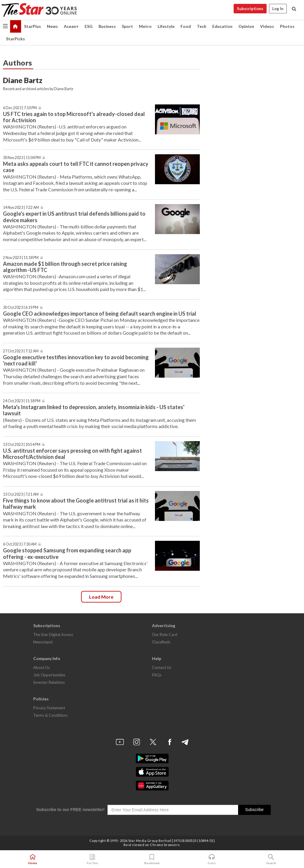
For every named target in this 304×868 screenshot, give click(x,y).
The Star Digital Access (53, 635)
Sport (127, 26)
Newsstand (43, 642)
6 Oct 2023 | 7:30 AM (20, 544)
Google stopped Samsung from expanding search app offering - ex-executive (67, 553)
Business (107, 26)
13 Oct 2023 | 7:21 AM (21, 494)
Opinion (246, 26)
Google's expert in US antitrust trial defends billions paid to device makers (74, 217)
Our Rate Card (165, 635)
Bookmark (152, 859)
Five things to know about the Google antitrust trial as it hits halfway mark (76, 504)
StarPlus (33, 26)
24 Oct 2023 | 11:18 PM (22, 401)
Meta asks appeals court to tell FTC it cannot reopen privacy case (76, 167)
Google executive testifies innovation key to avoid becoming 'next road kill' (76, 360)
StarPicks (15, 39)
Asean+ (71, 26)
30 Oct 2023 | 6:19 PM (21, 307)
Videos (267, 26)
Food (186, 26)
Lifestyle (166, 26)
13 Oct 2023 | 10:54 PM (22, 445)
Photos (287, 26)
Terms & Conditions (50, 715)
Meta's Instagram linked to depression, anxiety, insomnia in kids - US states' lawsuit (94, 410)
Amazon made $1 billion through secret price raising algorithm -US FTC (65, 267)
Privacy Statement (49, 708)
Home (33, 859)
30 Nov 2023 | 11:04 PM (22, 158)
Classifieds (161, 642)
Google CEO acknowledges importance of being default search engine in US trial (100, 314)
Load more (101, 597)
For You (92, 859)
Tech (202, 26)
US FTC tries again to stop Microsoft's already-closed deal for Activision (74, 117)
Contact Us (162, 667)
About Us (41, 667)
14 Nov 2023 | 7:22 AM (21, 208)
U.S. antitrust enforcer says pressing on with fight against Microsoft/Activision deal (72, 454)
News (52, 26)
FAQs (157, 675)
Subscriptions (250, 9)
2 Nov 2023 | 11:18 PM (21, 258)
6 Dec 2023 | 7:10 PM (20, 108)
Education (222, 26)
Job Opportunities (49, 675)
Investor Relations (49, 682)
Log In (278, 9)
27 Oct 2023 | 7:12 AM (21, 351)
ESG (89, 26)
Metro (145, 26)
